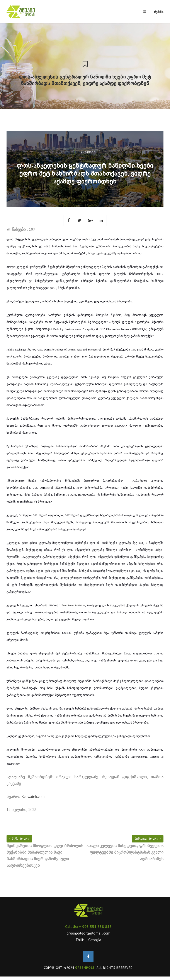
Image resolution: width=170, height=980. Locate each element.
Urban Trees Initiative (72, 605)
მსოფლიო (88, 152)
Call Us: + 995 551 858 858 (88, 927)
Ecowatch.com (33, 797)
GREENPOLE (85, 968)
